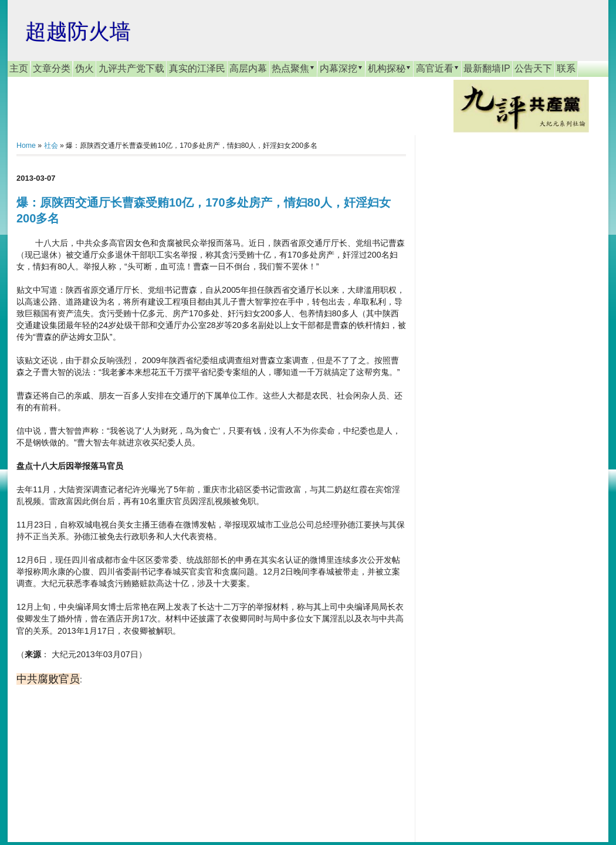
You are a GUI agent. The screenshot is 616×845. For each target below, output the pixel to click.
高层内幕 (248, 68)
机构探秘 (390, 68)
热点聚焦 (293, 68)
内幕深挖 (341, 68)
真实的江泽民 (197, 68)
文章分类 (52, 68)
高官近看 (438, 68)
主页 (19, 68)
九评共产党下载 (131, 68)
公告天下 (533, 68)
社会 (51, 146)
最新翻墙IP (487, 68)
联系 (566, 68)
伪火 (84, 68)
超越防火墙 (78, 31)
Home (26, 146)
